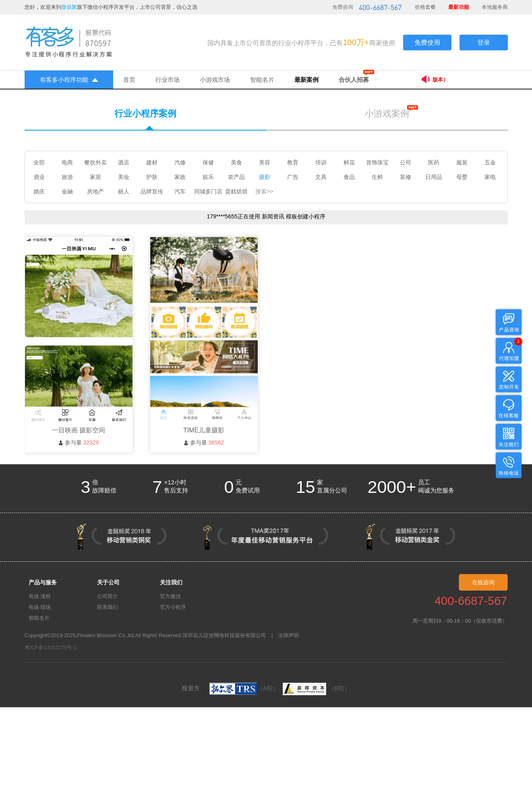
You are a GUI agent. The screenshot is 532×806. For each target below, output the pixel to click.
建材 (152, 162)
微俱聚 (69, 7)
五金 (490, 162)
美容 (265, 162)
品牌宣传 (152, 191)
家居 (95, 177)
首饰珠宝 (377, 162)
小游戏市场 (215, 80)
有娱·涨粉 (40, 596)
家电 (490, 177)
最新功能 (459, 7)
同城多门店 (208, 191)
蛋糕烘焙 (236, 191)
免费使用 (427, 43)
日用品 (434, 177)
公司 (406, 162)
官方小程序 (173, 607)
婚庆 (39, 191)
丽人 (124, 191)
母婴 (462, 177)
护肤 (152, 177)
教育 (293, 162)
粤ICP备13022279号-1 (51, 647)
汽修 (180, 162)
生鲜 (377, 177)
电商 (67, 162)
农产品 (236, 177)
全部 (39, 162)
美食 (236, 162)
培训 (321, 162)
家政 (180, 177)
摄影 (265, 177)
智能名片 (262, 80)
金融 (67, 191)
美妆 (124, 177)
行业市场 (168, 80)
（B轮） (316, 688)
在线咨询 (483, 582)
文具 (321, 177)
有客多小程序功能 (69, 80)
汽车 (180, 191)
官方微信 (170, 596)
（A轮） (244, 688)
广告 (293, 177)
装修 (406, 177)
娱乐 (208, 177)
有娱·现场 (40, 607)
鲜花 (349, 162)
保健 (208, 162)
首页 (129, 80)
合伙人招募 (354, 80)
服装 (462, 162)
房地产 (95, 191)
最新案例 (306, 80)
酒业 (39, 177)
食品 (349, 177)
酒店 (124, 162)
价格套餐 (425, 7)
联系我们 (108, 607)
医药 (434, 162)
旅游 (67, 177)
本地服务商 (495, 7)
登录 (484, 43)
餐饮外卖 (95, 162)
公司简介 (108, 596)
